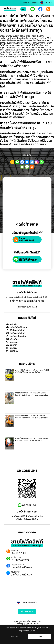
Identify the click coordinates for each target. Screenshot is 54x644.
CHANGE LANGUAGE (29, 602)
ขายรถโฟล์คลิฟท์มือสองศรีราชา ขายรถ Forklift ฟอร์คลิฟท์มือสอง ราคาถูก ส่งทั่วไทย (32, 371)
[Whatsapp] (42, 162)
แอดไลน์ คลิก (24, 258)
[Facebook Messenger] (27, 162)
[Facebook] (22, 162)
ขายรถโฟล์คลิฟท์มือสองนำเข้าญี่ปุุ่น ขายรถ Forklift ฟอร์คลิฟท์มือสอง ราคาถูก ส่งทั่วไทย (32, 394)
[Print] (32, 167)
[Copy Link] (12, 162)
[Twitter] (32, 162)
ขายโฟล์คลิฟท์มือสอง (21, 568)
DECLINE (15, 637)
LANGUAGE (48, 3)
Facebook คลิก (17, 565)
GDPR (32, 631)
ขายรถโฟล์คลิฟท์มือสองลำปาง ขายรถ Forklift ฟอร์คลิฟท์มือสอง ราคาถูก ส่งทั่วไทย (32, 440)
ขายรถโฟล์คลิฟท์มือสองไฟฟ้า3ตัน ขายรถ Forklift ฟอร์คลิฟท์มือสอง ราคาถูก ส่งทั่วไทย (32, 417)
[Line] (17, 162)
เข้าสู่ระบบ (35, 3)
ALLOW (39, 637)
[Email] (22, 167)
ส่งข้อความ (15, 572)
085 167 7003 (27, 241)
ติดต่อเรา (26, 3)
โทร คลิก (23, 239)
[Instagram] (37, 162)
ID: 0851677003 (28, 260)
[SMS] (27, 167)
